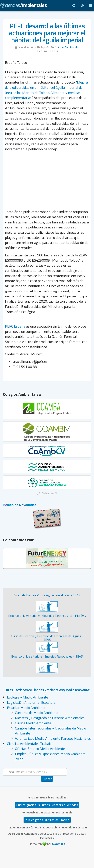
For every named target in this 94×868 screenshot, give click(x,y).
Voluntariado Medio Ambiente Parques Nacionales (53, 738)
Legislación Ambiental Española (31, 702)
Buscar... (47, 768)
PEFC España (15, 326)
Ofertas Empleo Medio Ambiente (40, 749)
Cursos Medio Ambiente (33, 723)
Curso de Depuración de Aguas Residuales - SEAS (47, 595)
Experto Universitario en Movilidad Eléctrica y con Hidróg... (47, 616)
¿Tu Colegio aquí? (47, 493)
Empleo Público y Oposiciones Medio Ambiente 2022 (50, 756)
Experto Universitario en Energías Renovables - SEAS (47, 656)
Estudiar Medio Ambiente (26, 708)
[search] (35, 772)
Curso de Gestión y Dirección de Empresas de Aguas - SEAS (47, 638)
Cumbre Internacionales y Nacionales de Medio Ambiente (50, 731)
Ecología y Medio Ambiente (27, 697)
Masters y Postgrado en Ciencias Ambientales (50, 718)
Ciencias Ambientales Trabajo (29, 744)
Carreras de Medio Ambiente (37, 713)
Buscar (47, 779)
